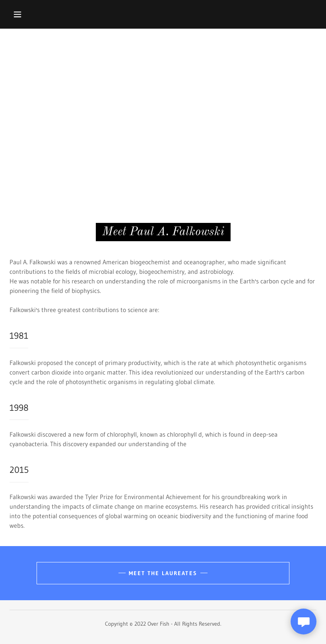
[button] (17, 14)
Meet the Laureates (163, 573)
